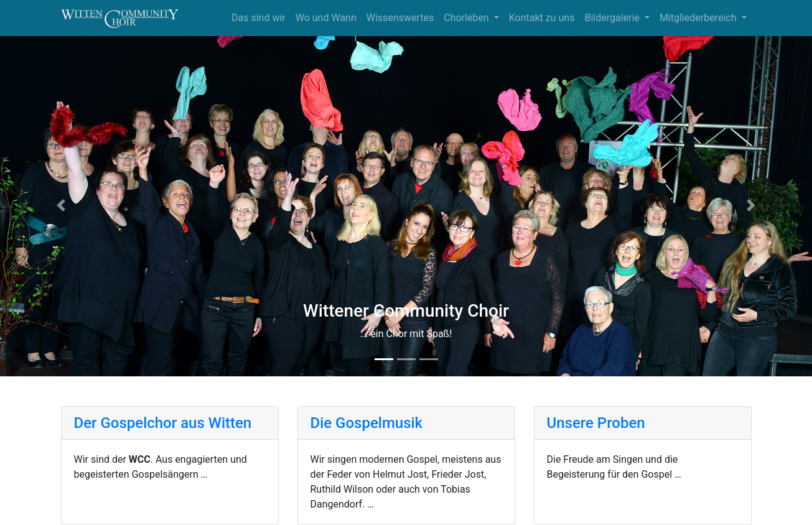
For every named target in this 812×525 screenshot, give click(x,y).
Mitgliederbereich (699, 18)
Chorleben (467, 18)
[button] (61, 206)
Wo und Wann (326, 18)
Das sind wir (259, 18)
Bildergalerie (613, 18)
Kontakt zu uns (542, 18)
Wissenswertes (400, 18)
